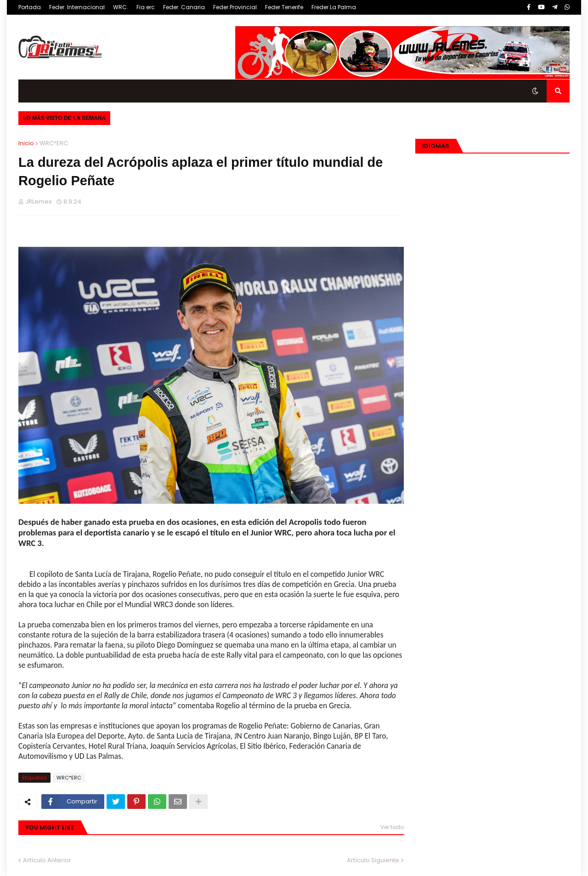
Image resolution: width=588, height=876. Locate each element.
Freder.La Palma (334, 7)
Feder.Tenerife (284, 7)
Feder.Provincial (235, 7)
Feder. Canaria (184, 7)
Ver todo (392, 827)
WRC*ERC (54, 143)
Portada (30, 7)
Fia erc (146, 7)
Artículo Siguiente (373, 860)
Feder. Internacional (77, 7)
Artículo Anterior (47, 860)
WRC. (121, 7)
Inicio (26, 143)
